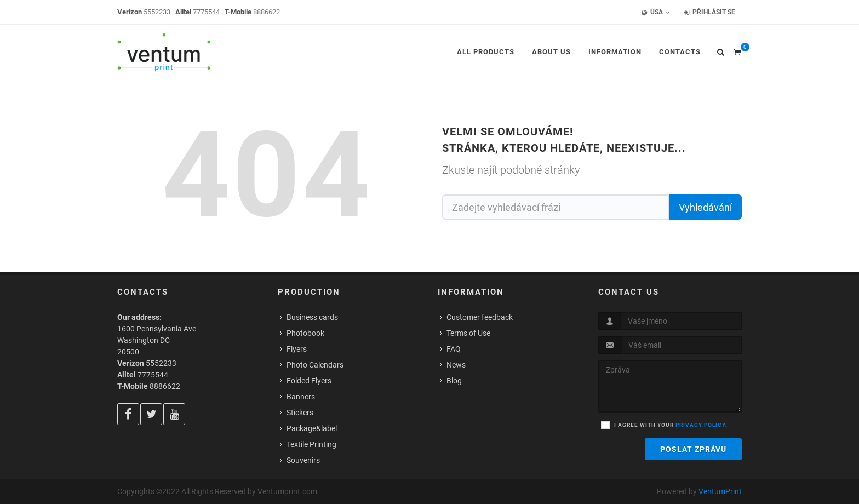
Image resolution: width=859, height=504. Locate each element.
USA (656, 12)
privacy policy (700, 425)
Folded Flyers (309, 381)
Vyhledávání (705, 207)
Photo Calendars (315, 365)
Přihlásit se (709, 12)
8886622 (267, 12)
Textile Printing (311, 444)
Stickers (300, 413)
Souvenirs (303, 460)
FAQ (454, 349)
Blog (454, 381)
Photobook (305, 333)
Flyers (297, 349)
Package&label (312, 428)
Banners (301, 397)
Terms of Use (468, 333)
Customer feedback (480, 317)
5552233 (157, 12)
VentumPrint (720, 491)
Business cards (312, 317)
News (456, 365)
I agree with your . (671, 425)
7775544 (206, 12)
